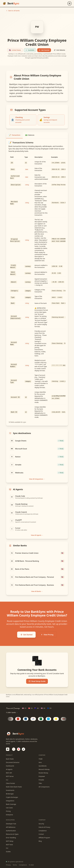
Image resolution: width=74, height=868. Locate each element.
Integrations (10, 801)
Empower (42, 776)
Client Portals (10, 783)
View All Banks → (37, 591)
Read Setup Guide (37, 681)
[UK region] (43, 708)
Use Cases (9, 808)
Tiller (40, 783)
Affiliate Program (44, 838)
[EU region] (49, 708)
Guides (8, 852)
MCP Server (10, 776)
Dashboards (10, 766)
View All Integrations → (37, 479)
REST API (9, 773)
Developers (10, 820)
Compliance (43, 831)
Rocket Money (43, 773)
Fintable (41, 780)
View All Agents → (37, 535)
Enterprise (9, 815)
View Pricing (47, 635)
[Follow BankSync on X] (14, 749)
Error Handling (11, 838)
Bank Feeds (10, 759)
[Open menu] (70, 3)
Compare (42, 755)
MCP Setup (10, 841)
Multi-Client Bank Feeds (14, 787)
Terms (15, 865)
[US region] (24, 708)
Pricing (8, 811)
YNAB (41, 759)
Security (41, 824)
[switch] (8, 749)
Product (9, 755)
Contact (41, 834)
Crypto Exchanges (12, 797)
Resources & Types (12, 834)
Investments (10, 790)
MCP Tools (9, 845)
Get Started (44, 50)
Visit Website (60, 50)
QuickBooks (43, 766)
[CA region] (30, 708)
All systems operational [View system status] (15, 862)
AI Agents (9, 769)
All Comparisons (44, 787)
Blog (40, 841)
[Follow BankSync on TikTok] (23, 749)
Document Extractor (13, 762)
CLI (7, 780)
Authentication (11, 831)
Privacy (8, 865)
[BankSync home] (11, 3)
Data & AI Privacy (44, 827)
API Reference (11, 827)
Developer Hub (11, 824)
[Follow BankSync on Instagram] (19, 749)
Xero (40, 762)
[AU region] (37, 708)
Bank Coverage (11, 804)
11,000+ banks (12, 713)
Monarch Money (44, 769)
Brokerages (10, 794)
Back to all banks (13, 11)
